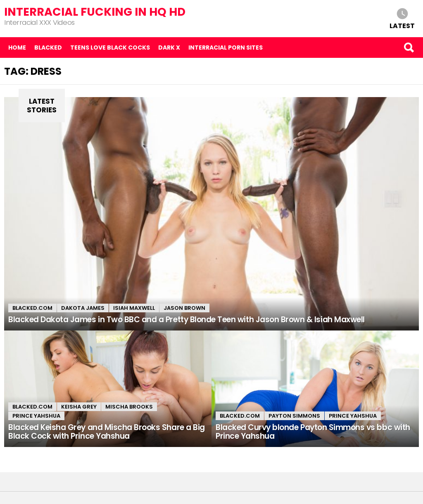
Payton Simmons (294, 416)
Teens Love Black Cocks (110, 48)
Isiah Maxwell (134, 308)
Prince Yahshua (36, 416)
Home (17, 48)
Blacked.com (32, 308)
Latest (402, 25)
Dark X (169, 48)
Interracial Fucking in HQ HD (95, 12)
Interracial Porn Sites (226, 48)
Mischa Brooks (129, 407)
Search (409, 48)
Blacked (48, 48)
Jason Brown (184, 308)
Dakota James (83, 308)
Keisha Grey (79, 407)
